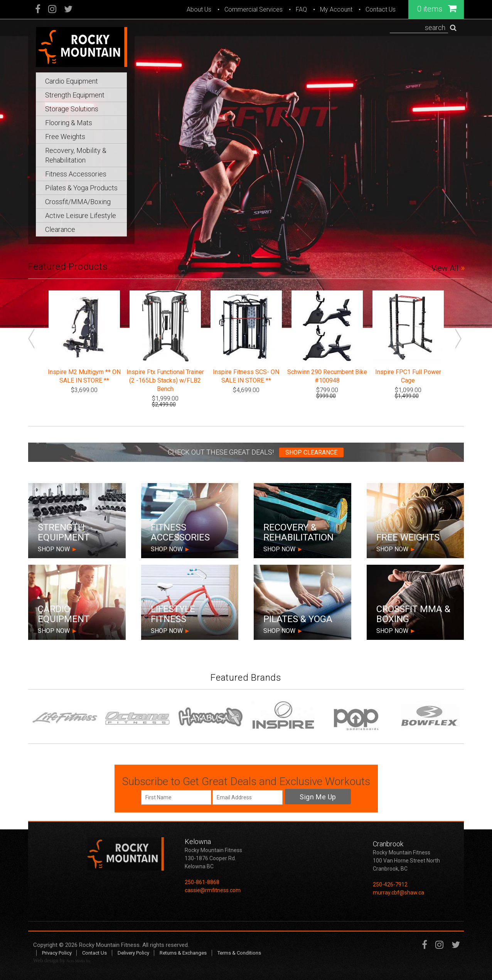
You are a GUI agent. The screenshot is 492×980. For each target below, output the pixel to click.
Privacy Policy (57, 953)
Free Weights (65, 137)
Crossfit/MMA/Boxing (78, 202)
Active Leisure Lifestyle (81, 216)
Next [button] (460, 340)
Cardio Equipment (72, 81)
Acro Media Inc (78, 961)
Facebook (38, 10)
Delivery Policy (133, 953)
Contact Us (381, 10)
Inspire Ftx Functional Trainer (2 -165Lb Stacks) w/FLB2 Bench (165, 380)
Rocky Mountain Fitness (109, 945)
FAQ (301, 10)
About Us (199, 10)
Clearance (60, 229)
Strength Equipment (75, 95)
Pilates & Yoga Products (81, 188)
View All (445, 268)
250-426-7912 (390, 884)
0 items (437, 8)
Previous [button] (32, 340)
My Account (336, 10)
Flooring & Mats (69, 123)
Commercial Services (254, 10)
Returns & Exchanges (183, 953)
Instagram (52, 10)
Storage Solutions (72, 109)
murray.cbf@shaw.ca (398, 893)
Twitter (68, 10)
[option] (246, 164)
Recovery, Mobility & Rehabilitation (76, 155)
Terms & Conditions (239, 953)
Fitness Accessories (76, 174)
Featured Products (68, 267)
